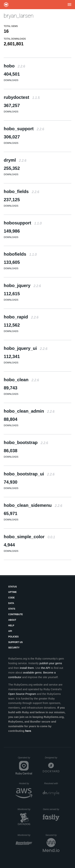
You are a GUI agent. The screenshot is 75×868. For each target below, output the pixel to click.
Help (11, 626)
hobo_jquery (22, 285)
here (28, 731)
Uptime (12, 592)
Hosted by (26, 783)
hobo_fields (21, 191)
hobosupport (23, 223)
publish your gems (51, 663)
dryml (15, 160)
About (12, 620)
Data (11, 603)
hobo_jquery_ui (25, 348)
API (10, 631)
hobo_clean (21, 380)
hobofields (20, 254)
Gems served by (51, 809)
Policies (14, 637)
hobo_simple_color (29, 537)
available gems (32, 672)
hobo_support (24, 129)
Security (14, 648)
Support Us (16, 642)
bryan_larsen (19, 16)
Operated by (25, 759)
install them (27, 668)
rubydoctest (22, 97)
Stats (12, 609)
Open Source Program (22, 694)
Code (12, 598)
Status (13, 587)
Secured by (52, 835)
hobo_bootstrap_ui (29, 474)
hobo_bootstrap (26, 442)
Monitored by (25, 809)
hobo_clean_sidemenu (33, 505)
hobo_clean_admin (29, 411)
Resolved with (52, 783)
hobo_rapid (21, 317)
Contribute (16, 614)
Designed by (52, 758)
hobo (14, 66)
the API (46, 668)
